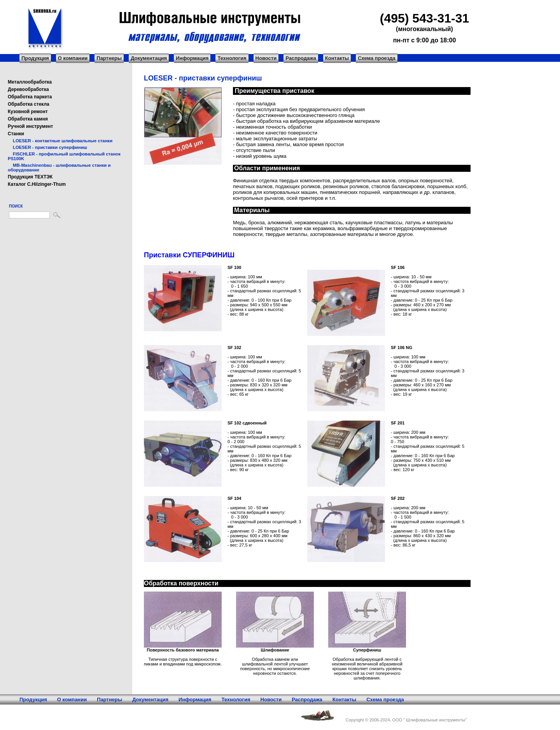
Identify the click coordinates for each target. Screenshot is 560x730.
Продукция (35, 58)
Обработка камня (28, 119)
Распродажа (301, 58)
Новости (266, 58)
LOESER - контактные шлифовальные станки (63, 141)
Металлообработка (30, 82)
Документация (149, 58)
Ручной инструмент (30, 126)
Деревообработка (28, 89)
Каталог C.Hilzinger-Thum (37, 184)
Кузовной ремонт (28, 112)
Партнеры (109, 58)
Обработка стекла (29, 104)
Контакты (337, 58)
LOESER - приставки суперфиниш (50, 147)
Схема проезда (377, 58)
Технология (232, 58)
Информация (192, 58)
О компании (73, 58)
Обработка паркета (30, 97)
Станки (16, 134)
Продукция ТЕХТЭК (30, 177)
